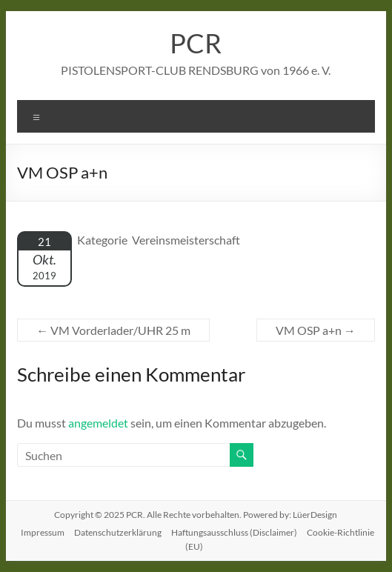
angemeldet (98, 423)
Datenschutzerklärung (118, 532)
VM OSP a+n (316, 330)
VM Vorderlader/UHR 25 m (113, 330)
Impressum (43, 532)
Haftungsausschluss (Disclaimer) (234, 532)
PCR (196, 43)
